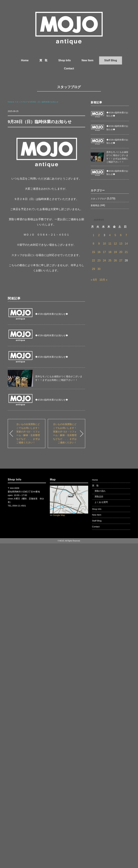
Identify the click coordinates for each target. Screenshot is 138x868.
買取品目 (99, 497)
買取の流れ (100, 491)
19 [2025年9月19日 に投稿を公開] (115, 252)
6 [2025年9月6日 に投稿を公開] (121, 235)
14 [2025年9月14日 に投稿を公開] (126, 244)
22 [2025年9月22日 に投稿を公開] (94, 260)
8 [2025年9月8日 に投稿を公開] (93, 244)
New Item (88, 60)
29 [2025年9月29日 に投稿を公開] (94, 269)
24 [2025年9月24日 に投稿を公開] (104, 260)
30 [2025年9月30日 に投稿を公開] (99, 269)
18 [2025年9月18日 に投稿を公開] (110, 252)
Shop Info (64, 60)
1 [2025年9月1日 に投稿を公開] (93, 235)
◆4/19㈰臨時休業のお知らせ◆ (52, 314)
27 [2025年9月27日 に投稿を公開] (121, 260)
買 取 (43, 60)
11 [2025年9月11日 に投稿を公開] (110, 244)
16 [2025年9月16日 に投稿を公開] (99, 252)
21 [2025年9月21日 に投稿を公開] (126, 252)
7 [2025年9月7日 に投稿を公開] (126, 235)
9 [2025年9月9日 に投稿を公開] (99, 244)
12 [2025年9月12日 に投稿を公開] (115, 244)
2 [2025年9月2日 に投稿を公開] (99, 235)
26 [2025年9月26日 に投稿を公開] (115, 260)
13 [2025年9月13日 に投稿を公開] (121, 244)
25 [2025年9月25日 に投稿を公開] (110, 260)
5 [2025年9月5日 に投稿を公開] (115, 235)
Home (25, 60)
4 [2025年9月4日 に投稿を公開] (110, 235)
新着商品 (95, 205)
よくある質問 (101, 502)
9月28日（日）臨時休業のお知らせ (44, 102)
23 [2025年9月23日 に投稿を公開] (99, 260)
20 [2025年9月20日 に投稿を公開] (121, 252)
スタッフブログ (69, 87)
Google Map (59, 515)
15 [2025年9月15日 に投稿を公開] (94, 252)
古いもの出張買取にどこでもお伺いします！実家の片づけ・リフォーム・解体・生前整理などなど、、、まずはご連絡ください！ (28, 433)
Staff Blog (111, 60)
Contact (69, 68)
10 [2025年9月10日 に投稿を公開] (104, 244)
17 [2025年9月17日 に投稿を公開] (104, 252)
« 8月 (94, 280)
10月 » (103, 280)
